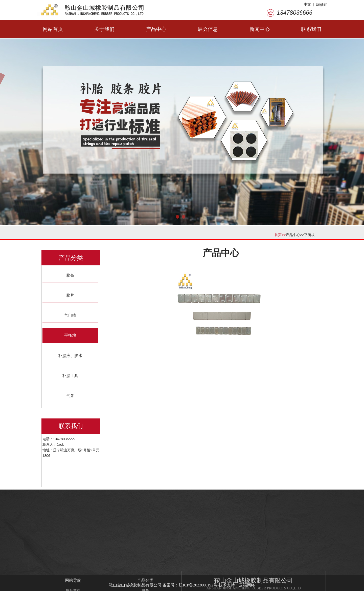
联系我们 (311, 29)
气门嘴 (70, 315)
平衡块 (309, 235)
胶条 (70, 275)
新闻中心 (260, 29)
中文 (307, 6)
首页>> (280, 235)
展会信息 (208, 29)
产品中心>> (295, 235)
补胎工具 (70, 376)
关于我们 (104, 29)
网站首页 (53, 29)
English (322, 6)
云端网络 (247, 585)
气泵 (70, 396)
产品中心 (156, 29)
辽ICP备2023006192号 (198, 585)
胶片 (70, 295)
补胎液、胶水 (70, 356)
